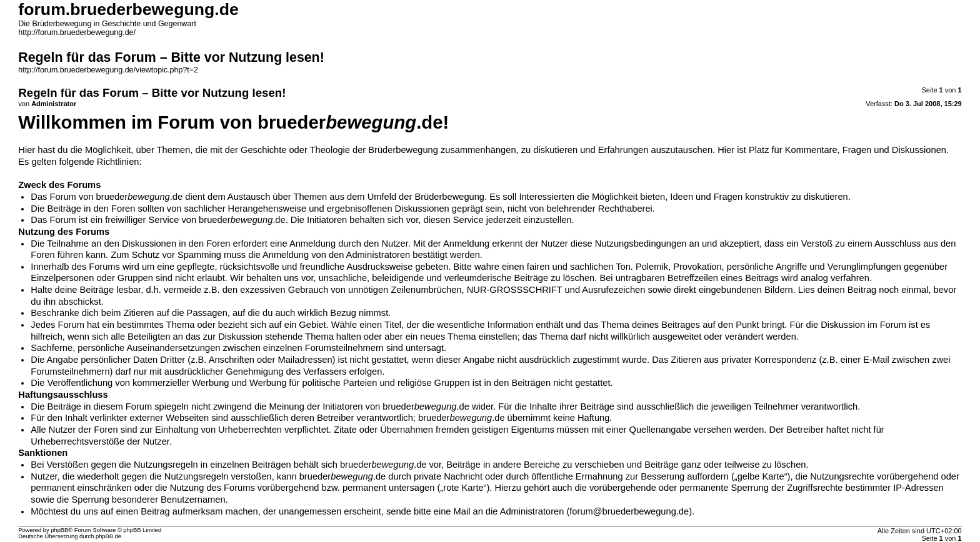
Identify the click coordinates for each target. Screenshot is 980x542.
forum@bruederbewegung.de (629, 511)
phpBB (59, 530)
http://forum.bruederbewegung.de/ (77, 32)
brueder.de (140, 197)
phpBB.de (108, 536)
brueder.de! (353, 122)
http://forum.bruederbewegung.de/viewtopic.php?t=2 (108, 70)
